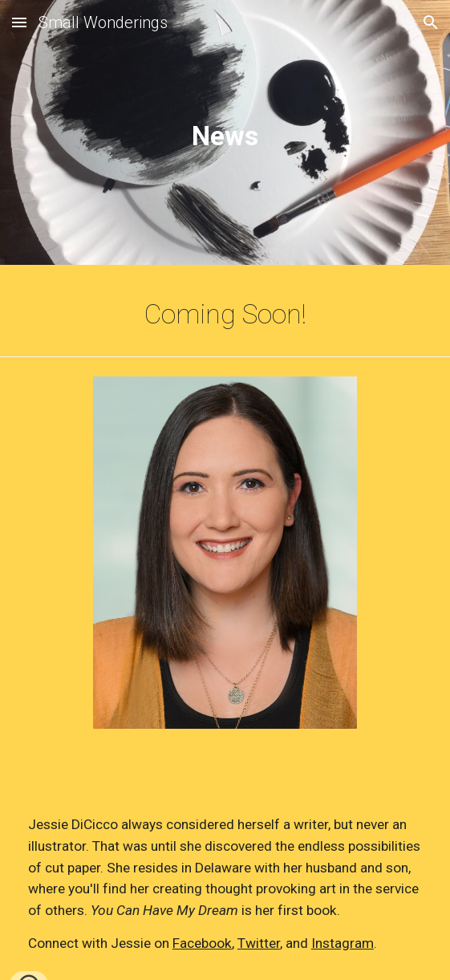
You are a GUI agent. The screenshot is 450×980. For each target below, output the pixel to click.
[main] (225, 136)
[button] (19, 22)
